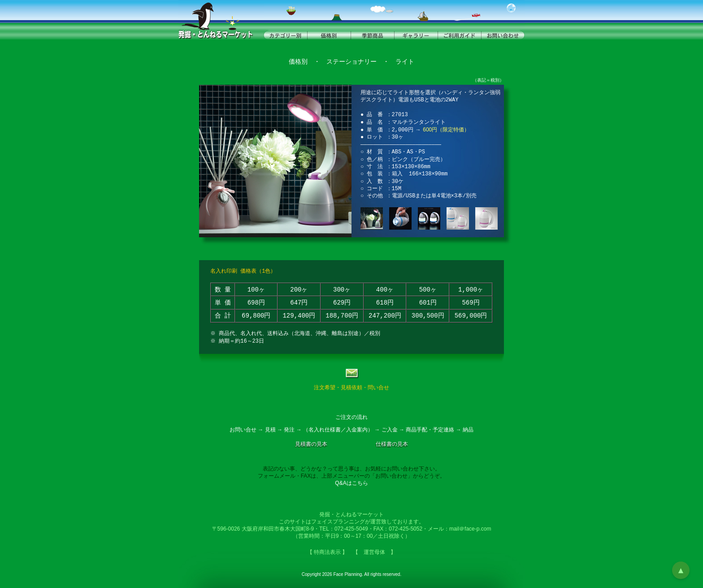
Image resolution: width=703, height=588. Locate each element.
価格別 (298, 62)
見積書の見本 (311, 444)
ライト (405, 62)
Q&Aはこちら (351, 483)
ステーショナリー (351, 62)
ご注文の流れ (351, 417)
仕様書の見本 (392, 444)
